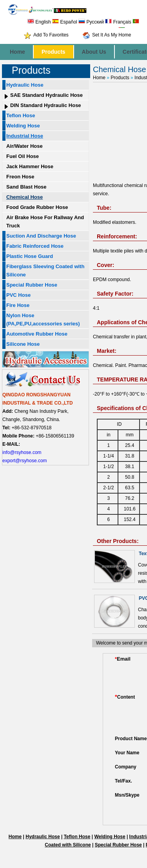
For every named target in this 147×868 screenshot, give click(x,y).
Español (65, 22)
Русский (91, 22)
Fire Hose (18, 305)
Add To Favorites (51, 35)
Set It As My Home (112, 35)
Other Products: (118, 541)
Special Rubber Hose (32, 285)
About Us (94, 52)
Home (17, 52)
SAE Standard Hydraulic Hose (46, 95)
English (39, 22)
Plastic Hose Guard (30, 256)
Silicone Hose (23, 344)
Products (54, 52)
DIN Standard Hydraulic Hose (46, 105)
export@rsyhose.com (25, 461)
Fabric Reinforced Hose (35, 246)
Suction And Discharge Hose (41, 236)
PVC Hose (18, 295)
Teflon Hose (21, 115)
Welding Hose (23, 126)
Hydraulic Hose (25, 85)
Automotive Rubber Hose (37, 334)
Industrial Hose (25, 136)
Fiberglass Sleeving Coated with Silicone (45, 271)
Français (118, 22)
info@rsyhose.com (22, 452)
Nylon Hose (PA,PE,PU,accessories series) (43, 320)
